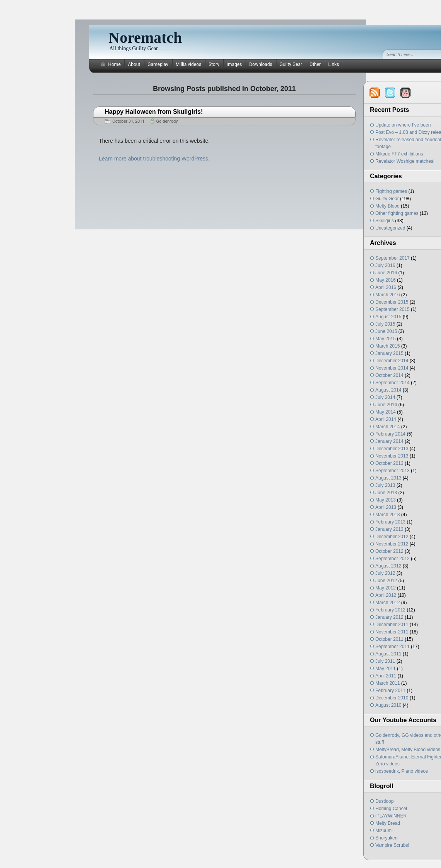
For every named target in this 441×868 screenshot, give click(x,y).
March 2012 (388, 603)
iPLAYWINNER (391, 816)
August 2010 (388, 705)
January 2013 (389, 529)
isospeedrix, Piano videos (402, 771)
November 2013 (392, 456)
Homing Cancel (391, 809)
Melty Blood (388, 206)
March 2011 (388, 683)
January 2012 (389, 617)
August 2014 (388, 390)
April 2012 (386, 595)
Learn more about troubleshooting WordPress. (154, 159)
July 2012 (385, 573)
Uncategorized (390, 228)
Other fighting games (397, 213)
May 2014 (386, 412)
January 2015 (389, 353)
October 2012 (389, 551)
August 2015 (388, 317)
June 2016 (386, 273)
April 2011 (386, 676)
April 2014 (386, 419)
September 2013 (393, 471)
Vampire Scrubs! (392, 845)
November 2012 (392, 544)
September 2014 (393, 383)
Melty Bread (388, 823)
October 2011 (389, 639)
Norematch (145, 38)
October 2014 (389, 375)
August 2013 (388, 478)
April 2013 (386, 507)
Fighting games (391, 191)
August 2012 (388, 566)
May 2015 (386, 339)
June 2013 (386, 493)
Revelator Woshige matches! (405, 161)
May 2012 (386, 588)
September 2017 (393, 258)
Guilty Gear (291, 64)
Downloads (261, 64)
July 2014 (385, 397)
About (134, 64)
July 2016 (385, 265)
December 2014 (392, 361)
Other (315, 64)
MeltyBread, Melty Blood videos (408, 750)
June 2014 (386, 405)
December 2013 (392, 449)
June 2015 (386, 331)
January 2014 (389, 441)
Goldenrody (167, 121)
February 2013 (390, 522)
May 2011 (386, 669)
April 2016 (386, 287)
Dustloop (384, 801)
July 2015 (385, 324)
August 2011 (388, 654)
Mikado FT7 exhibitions (399, 154)
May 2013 (386, 500)
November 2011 (392, 632)
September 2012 (393, 559)
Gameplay (158, 64)
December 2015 (392, 302)
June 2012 (386, 581)
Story (214, 64)
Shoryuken (386, 838)
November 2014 (392, 368)
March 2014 (388, 427)
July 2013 (385, 485)
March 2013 (388, 515)
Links (334, 64)
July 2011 (385, 661)
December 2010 (392, 698)
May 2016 (386, 280)
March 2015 (388, 346)
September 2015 (393, 309)
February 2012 (390, 610)
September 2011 (393, 647)
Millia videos (189, 64)
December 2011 (392, 625)
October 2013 (389, 463)
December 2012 (392, 537)
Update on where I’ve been (403, 125)
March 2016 (388, 295)
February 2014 (390, 434)
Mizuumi (384, 831)
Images (234, 64)
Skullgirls (385, 221)
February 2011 (390, 691)
